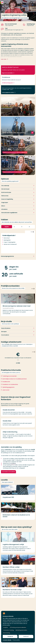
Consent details (7, 640)
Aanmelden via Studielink (8, 473)
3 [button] (23, 228)
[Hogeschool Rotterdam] (2, 3)
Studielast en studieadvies (10, 386)
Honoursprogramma (7, 258)
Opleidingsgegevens (8, 388)
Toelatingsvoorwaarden (9, 377)
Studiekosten (6, 383)
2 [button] (16, 228)
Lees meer (5, 59)
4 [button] (31, 228)
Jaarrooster (6, 391)
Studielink (13, 465)
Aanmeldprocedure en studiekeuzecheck (14, 380)
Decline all (26, 636)
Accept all (10, 636)
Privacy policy (16, 640)
